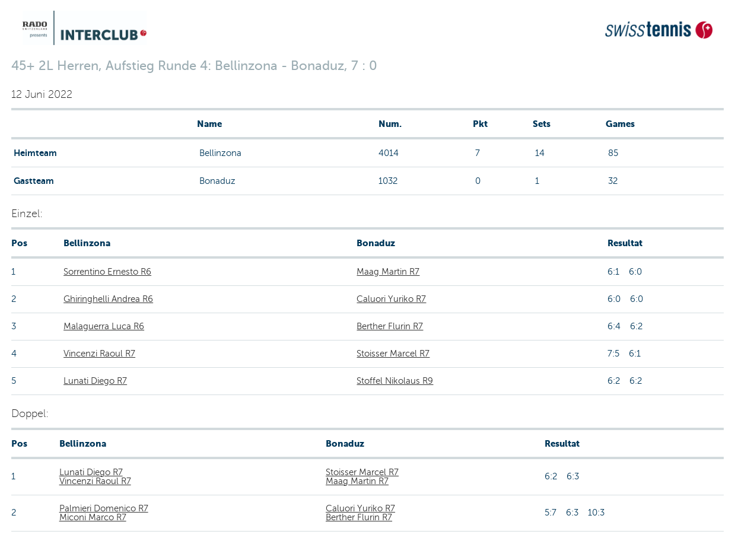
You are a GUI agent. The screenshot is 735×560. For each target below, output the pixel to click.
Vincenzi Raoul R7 (99, 354)
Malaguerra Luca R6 (104, 326)
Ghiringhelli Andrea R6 (108, 299)
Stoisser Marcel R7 (393, 354)
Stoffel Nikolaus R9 (395, 381)
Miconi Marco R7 (93, 517)
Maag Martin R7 (388, 272)
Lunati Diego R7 (95, 381)
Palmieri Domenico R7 (104, 508)
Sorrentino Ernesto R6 (107, 272)
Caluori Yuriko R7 (391, 299)
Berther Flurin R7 (390, 326)
